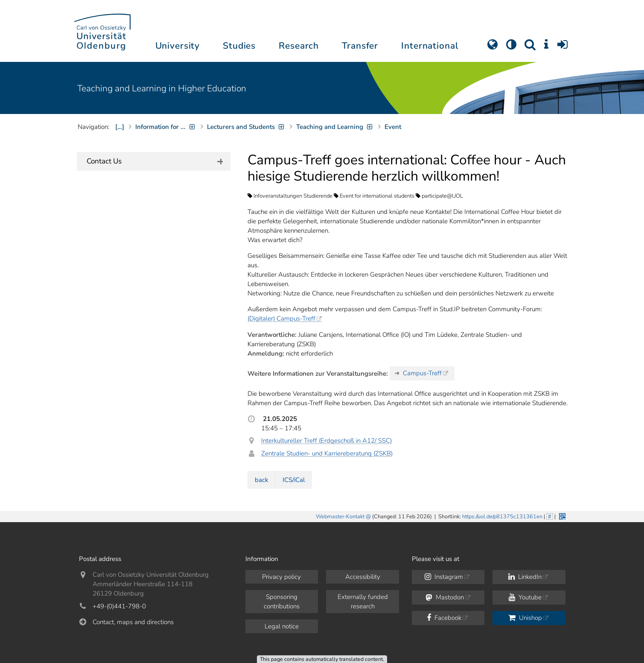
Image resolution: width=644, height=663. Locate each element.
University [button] (178, 46)
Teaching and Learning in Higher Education (162, 88)
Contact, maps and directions (133, 622)
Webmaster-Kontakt (340, 517)
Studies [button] (239, 46)
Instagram (444, 577)
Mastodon (445, 597)
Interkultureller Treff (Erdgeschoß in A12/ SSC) (326, 441)
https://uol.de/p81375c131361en (502, 517)
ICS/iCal (294, 480)
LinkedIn (525, 577)
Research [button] (299, 46)
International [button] (430, 46)
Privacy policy (281, 577)
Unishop (525, 618)
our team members (186, 214)
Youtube (525, 597)
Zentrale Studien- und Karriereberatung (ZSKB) (327, 453)
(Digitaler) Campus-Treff (281, 318)
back (262, 480)
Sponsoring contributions (282, 602)
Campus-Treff (422, 373)
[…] (120, 127)
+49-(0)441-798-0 (119, 606)
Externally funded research (363, 602)
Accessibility (363, 577)
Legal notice (282, 626)
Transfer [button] (360, 46)
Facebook (444, 618)
